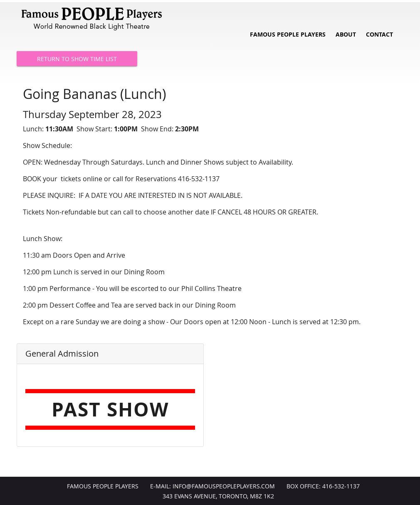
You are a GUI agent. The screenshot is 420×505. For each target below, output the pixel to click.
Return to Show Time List (77, 59)
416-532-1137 (341, 486)
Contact (379, 34)
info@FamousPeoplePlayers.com (224, 486)
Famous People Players (288, 34)
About (346, 34)
